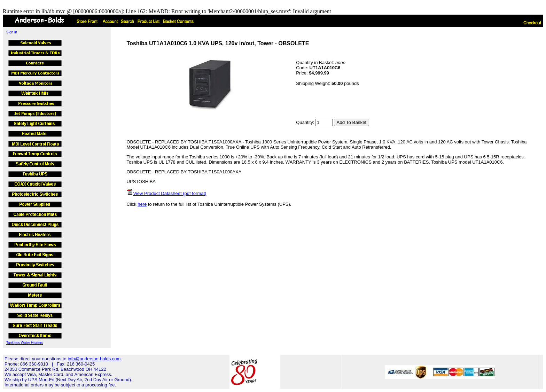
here (142, 204)
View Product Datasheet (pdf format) (170, 193)
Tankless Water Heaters (25, 343)
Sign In (12, 32)
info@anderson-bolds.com (94, 359)
